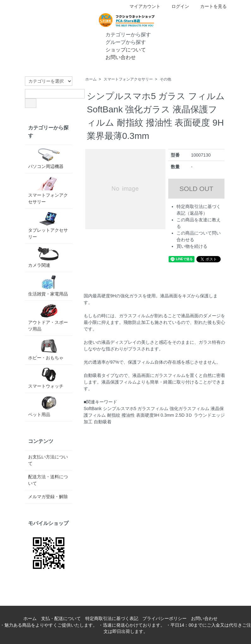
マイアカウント (142, 6)
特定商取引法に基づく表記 (112, 618)
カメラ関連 (49, 257)
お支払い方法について (48, 460)
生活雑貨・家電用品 (49, 286)
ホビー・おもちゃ (49, 349)
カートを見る (210, 6)
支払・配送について (61, 618)
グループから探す (121, 42)
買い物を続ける (192, 246)
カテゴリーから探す (124, 34)
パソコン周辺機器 (49, 158)
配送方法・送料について (48, 480)
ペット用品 (49, 407)
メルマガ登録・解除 (48, 497)
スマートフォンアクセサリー (128, 79)
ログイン (177, 6)
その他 (165, 79)
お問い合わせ (116, 57)
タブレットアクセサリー (49, 226)
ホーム (91, 79)
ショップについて (121, 49)
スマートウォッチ (49, 378)
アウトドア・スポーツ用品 (49, 318)
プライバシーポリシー (164, 618)
